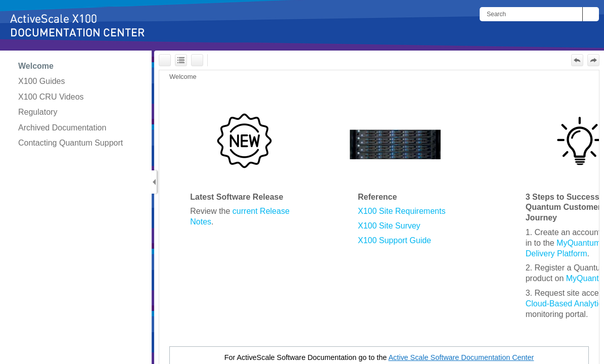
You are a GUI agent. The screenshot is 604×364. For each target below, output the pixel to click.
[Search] (531, 14)
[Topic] (379, 217)
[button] (591, 14)
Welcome (36, 66)
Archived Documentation (62, 128)
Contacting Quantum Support (71, 143)
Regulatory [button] (38, 112)
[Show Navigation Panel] (154, 182)
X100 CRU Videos (51, 97)
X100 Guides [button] (42, 81)
